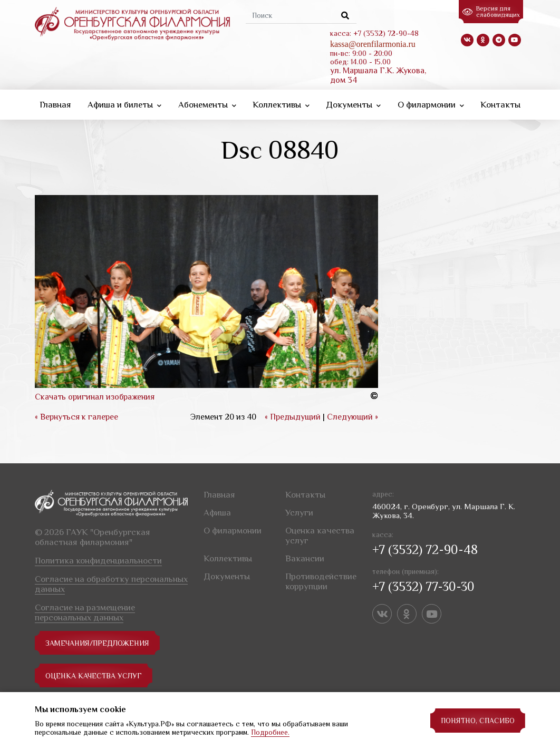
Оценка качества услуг (94, 676)
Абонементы (207, 105)
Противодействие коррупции (321, 581)
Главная (55, 105)
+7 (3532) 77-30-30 (423, 586)
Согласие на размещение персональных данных (85, 612)
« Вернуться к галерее (76, 417)
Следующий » (353, 417)
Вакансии (305, 558)
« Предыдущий (293, 417)
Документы (353, 105)
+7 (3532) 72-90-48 (425, 549)
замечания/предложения (97, 643)
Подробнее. (270, 732)
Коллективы (281, 105)
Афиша (217, 513)
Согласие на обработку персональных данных (111, 584)
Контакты (500, 105)
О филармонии (431, 105)
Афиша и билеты (124, 105)
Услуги (299, 513)
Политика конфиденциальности (98, 561)
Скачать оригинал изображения (95, 397)
